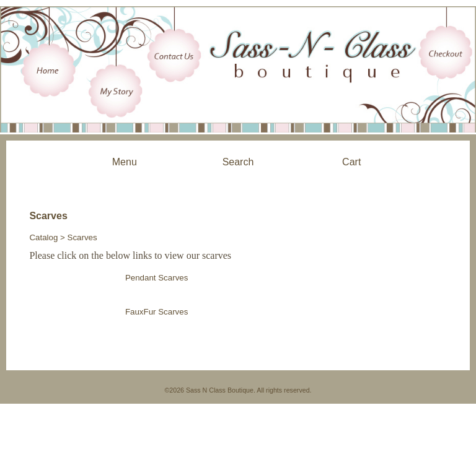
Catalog (43, 237)
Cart (351, 162)
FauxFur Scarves (156, 312)
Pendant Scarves (157, 278)
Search (238, 162)
